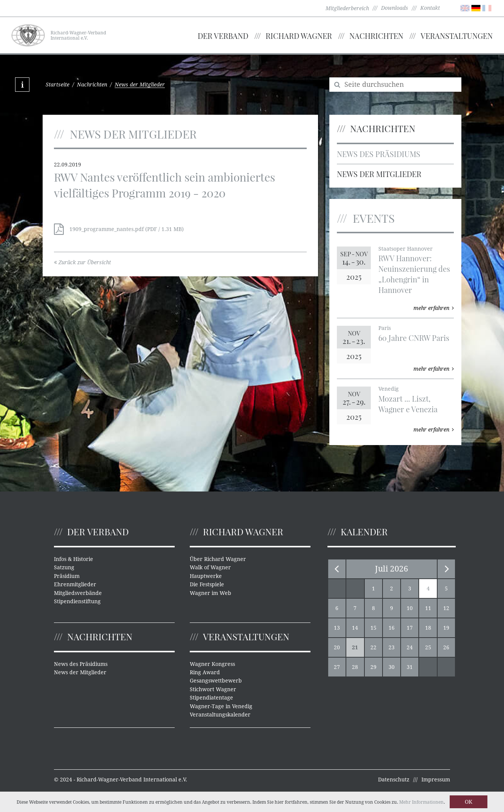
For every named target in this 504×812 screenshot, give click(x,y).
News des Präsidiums (379, 154)
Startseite (58, 85)
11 (428, 608)
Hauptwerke (206, 576)
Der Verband (223, 36)
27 (337, 667)
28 (355, 667)
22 (373, 647)
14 (355, 628)
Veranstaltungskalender (220, 715)
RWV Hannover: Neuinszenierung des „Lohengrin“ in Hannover (414, 274)
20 (337, 647)
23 (392, 647)
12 (446, 608)
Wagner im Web (211, 593)
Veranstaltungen (457, 36)
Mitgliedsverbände (78, 593)
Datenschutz (394, 780)
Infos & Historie (74, 559)
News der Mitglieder (379, 174)
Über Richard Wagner (218, 559)
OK (469, 802)
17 (410, 628)
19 (446, 628)
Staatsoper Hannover (406, 249)
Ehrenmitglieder (75, 584)
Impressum (436, 780)
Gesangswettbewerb (216, 681)
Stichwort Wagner (213, 689)
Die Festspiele (207, 584)
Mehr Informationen (421, 802)
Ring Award (205, 672)
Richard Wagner (299, 36)
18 (428, 628)
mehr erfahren (434, 308)
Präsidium (67, 576)
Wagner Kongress (212, 664)
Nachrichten (376, 36)
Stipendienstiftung (77, 601)
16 (392, 628)
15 (373, 628)
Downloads (395, 8)
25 (428, 647)
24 (410, 647)
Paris (385, 328)
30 (392, 667)
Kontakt (430, 8)
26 (446, 647)
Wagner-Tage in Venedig (221, 706)
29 (373, 667)
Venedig (389, 389)
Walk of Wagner (210, 567)
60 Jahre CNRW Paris (414, 338)
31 (410, 667)
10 (410, 608)
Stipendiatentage (211, 698)
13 (337, 628)
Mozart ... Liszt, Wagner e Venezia (408, 404)
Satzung (64, 567)
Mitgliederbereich (347, 8)
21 (355, 647)
